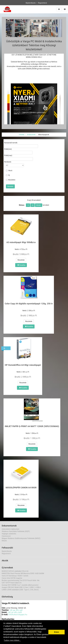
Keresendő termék (11, 143)
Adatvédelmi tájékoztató (11, 529)
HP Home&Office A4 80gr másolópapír (23, 365)
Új (8, 175)
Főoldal (22, 135)
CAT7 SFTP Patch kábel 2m (12, 583)
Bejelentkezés (31, 3)
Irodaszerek (31, 135)
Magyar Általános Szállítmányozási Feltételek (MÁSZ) (21, 538)
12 (28, 205)
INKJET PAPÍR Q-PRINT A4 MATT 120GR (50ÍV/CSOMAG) (32, 426)
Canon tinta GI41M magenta (12, 578)
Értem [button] (57, 632)
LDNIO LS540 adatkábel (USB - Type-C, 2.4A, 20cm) (20, 590)
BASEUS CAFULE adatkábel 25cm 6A (15, 571)
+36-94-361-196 (16, 610)
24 (33, 205)
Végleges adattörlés (9, 534)
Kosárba (21, 265)
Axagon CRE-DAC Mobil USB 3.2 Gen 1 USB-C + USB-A (21, 587)
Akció (9, 171)
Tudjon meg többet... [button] (12, 640)
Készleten (11, 180)
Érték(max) (8, 155)
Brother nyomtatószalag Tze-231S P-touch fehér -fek (21, 580)
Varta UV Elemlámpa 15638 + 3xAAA (15, 576)
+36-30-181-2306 (15, 612)
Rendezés (8, 162)
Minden (39, 205)
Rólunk (4, 541)
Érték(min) (8, 149)
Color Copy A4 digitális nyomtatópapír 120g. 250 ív (29, 304)
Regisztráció (42, 3)
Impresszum (6, 536)
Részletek (21, 260)
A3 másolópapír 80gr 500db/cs (21, 242)
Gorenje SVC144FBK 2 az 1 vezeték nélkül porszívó (20, 585)
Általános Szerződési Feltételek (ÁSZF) (16, 531)
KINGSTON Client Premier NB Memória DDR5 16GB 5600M (23, 573)
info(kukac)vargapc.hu (18, 615)
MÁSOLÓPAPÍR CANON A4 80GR (21, 488)
